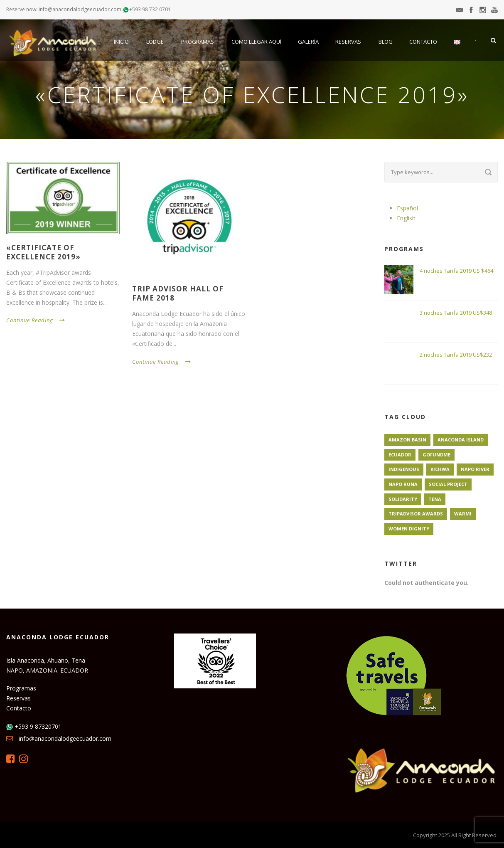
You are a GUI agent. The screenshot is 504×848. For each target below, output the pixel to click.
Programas (198, 42)
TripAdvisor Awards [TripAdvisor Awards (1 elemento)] (416, 514)
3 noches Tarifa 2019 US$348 (456, 313)
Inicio (121, 42)
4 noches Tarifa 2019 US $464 (456, 271)
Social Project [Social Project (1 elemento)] (448, 484)
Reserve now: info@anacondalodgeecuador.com (64, 9)
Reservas (348, 42)
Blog (386, 42)
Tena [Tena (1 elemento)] (435, 499)
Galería (308, 42)
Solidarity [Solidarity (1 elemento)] (403, 499)
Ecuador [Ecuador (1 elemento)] (400, 455)
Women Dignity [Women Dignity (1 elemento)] (409, 529)
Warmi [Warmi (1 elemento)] (463, 514)
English (406, 218)
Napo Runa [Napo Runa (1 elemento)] (403, 484)
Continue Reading (36, 320)
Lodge (155, 42)
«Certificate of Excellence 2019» (43, 252)
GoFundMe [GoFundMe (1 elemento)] (436, 455)
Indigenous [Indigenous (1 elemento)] (404, 469)
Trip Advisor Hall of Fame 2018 (178, 293)
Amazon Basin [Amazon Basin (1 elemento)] (407, 440)
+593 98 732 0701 (150, 9)
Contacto (423, 42)
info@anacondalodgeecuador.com (65, 738)
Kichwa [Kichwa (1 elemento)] (440, 469)
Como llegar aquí (256, 42)
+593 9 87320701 (38, 726)
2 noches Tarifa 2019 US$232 (456, 355)
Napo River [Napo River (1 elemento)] (475, 469)
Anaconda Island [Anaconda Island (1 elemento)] (461, 440)
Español (407, 208)
